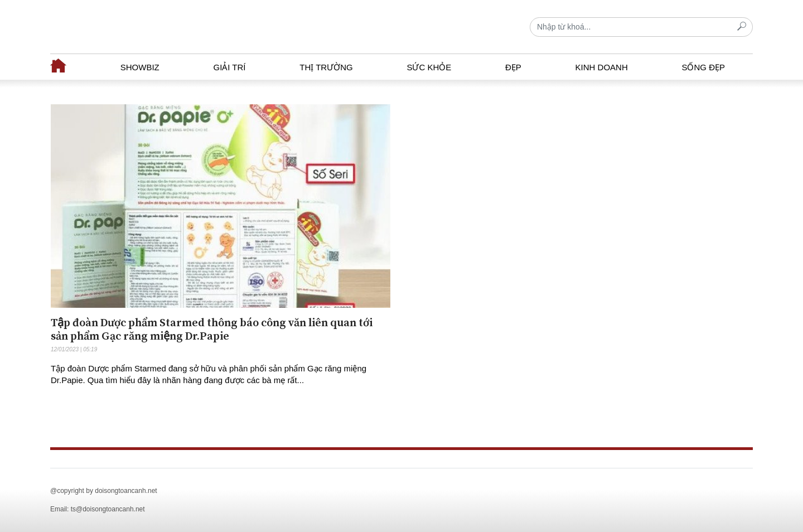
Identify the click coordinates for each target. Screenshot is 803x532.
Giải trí (229, 67)
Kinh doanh (602, 67)
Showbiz (140, 67)
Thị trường (326, 67)
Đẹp (513, 67)
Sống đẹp (703, 67)
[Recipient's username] (641, 27)
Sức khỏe (429, 67)
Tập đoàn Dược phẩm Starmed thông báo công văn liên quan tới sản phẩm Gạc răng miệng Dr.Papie (212, 330)
